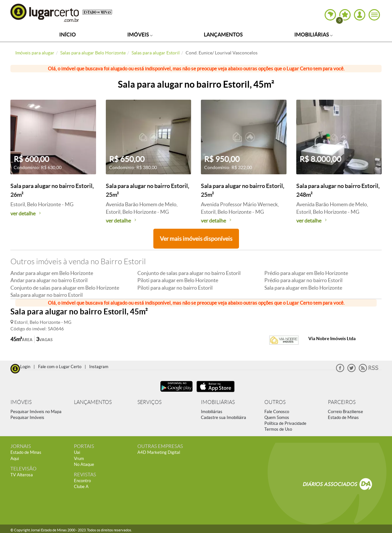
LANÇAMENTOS (93, 402)
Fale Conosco (277, 412)
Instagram (99, 367)
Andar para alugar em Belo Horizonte (52, 273)
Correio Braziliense (345, 412)
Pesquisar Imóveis (27, 418)
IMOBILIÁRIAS (218, 402)
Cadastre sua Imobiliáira (224, 418)
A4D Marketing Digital (159, 452)
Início (68, 35)
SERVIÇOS (149, 402)
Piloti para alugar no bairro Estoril (175, 288)
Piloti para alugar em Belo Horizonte (178, 280)
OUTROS (275, 402)
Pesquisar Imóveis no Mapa (36, 412)
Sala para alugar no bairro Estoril (47, 295)
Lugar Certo (45, 13)
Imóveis (140, 35)
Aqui (15, 459)
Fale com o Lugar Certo (60, 367)
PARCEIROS (342, 402)
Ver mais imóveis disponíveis (196, 239)
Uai (77, 452)
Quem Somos (277, 418)
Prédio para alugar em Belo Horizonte (306, 273)
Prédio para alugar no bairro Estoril (303, 280)
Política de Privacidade (285, 423)
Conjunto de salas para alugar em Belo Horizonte (65, 288)
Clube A (81, 487)
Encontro (82, 481)
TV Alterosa (22, 475)
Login (25, 367)
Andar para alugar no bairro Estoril (49, 280)
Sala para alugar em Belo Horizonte (303, 288)
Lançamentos (223, 35)
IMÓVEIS (21, 402)
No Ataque (84, 464)
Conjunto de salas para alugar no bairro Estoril (189, 273)
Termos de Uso (278, 429)
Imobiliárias (314, 35)
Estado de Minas (343, 418)
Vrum (79, 459)
